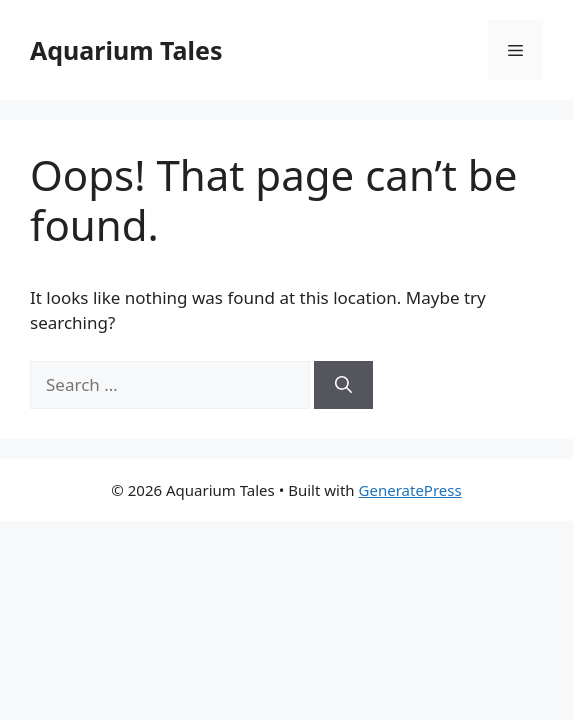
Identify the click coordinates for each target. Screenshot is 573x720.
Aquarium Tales (126, 50)
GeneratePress (410, 490)
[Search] (343, 385)
